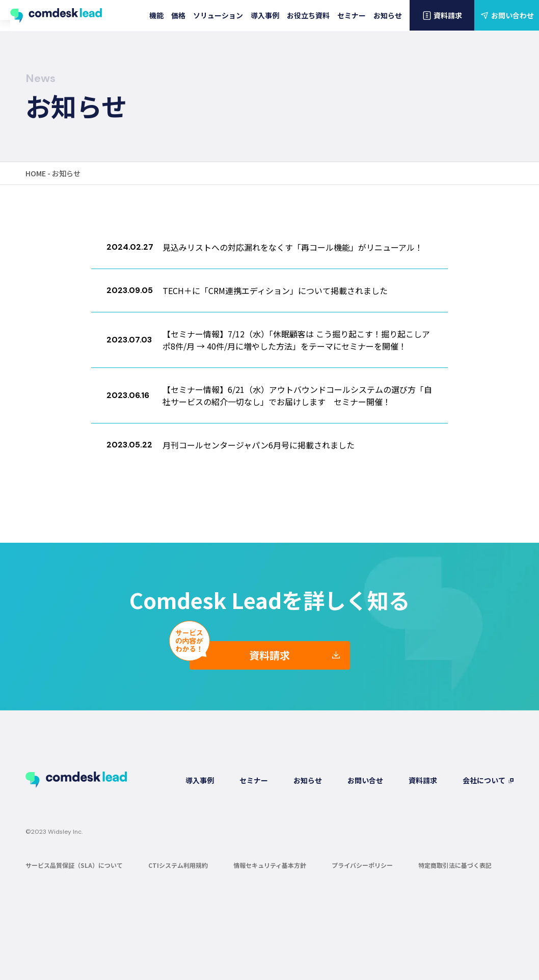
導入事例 (265, 15)
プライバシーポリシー (362, 865)
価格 (178, 15)
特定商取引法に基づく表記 (455, 865)
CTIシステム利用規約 (178, 865)
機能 (156, 15)
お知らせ (388, 15)
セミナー (352, 15)
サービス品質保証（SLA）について (74, 865)
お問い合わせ (507, 15)
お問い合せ (365, 780)
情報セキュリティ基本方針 (270, 865)
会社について (484, 780)
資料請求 (442, 15)
